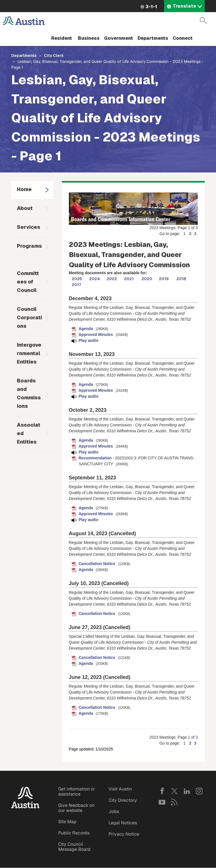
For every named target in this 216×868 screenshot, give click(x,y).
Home (24, 189)
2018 (181, 279)
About (25, 208)
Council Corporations (29, 317)
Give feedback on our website (76, 808)
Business (89, 38)
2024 (94, 279)
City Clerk (54, 56)
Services (29, 227)
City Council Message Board (74, 847)
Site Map (67, 822)
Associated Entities (29, 433)
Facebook (162, 791)
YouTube (162, 802)
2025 (77, 279)
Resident (62, 38)
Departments (153, 38)
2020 (147, 279)
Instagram (199, 791)
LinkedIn (187, 791)
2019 (164, 279)
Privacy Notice (124, 834)
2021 (129, 279)
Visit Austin (120, 789)
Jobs (114, 811)
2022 (112, 279)
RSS (174, 802)
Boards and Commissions (29, 393)
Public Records (74, 833)
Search (203, 21)
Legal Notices (123, 823)
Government (119, 38)
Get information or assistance (77, 791)
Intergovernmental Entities (29, 353)
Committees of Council (28, 282)
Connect (183, 38)
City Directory (123, 800)
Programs (29, 246)
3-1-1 (151, 7)
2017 (76, 285)
